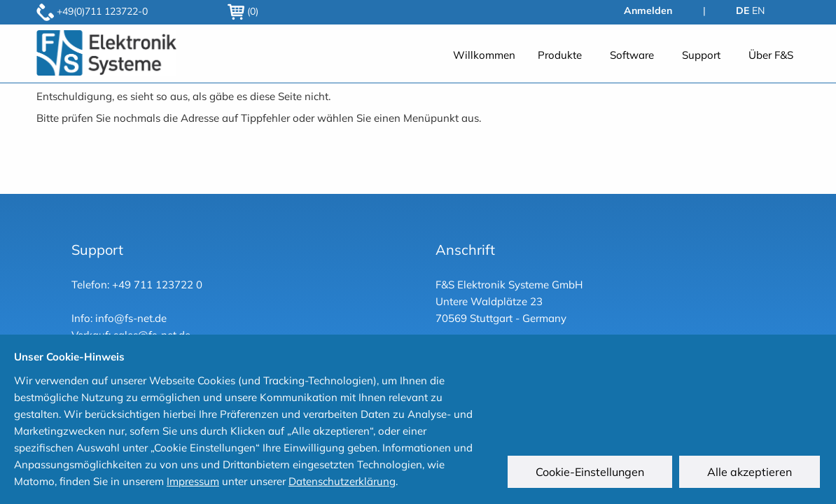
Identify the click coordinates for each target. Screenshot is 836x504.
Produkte (560, 55)
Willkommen (484, 55)
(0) (243, 11)
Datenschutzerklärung (342, 481)
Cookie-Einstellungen (592, 474)
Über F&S (771, 55)
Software (632, 55)
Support (701, 55)
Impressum (193, 481)
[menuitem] (484, 55)
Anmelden (648, 10)
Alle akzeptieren (752, 474)
